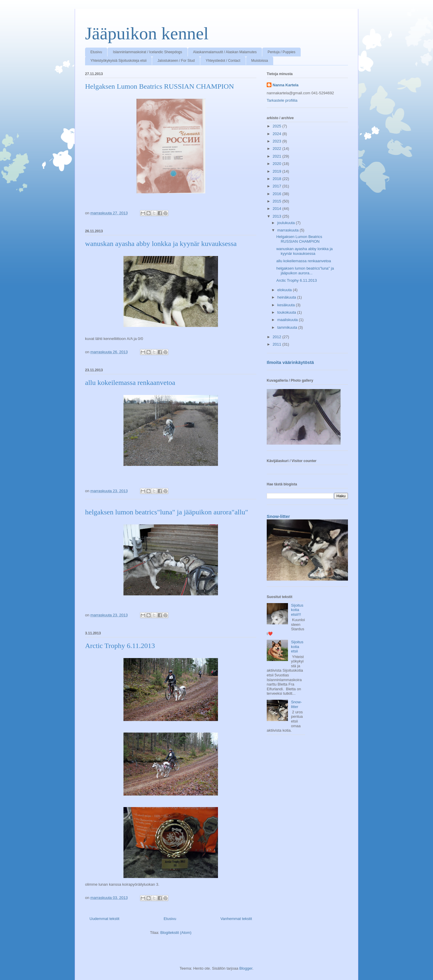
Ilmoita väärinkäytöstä (290, 362)
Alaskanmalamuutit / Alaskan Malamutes (225, 52)
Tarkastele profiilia (282, 100)
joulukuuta (287, 223)
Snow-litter (278, 516)
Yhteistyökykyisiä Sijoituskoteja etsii (118, 61)
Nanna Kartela (285, 85)
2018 (277, 179)
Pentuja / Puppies (281, 52)
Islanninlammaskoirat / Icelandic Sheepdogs (147, 52)
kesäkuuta (287, 305)
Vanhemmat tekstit (236, 919)
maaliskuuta (288, 320)
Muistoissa (260, 61)
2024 (277, 134)
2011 (277, 344)
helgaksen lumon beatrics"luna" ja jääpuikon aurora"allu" (167, 512)
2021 (277, 156)
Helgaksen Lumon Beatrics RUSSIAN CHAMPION (159, 86)
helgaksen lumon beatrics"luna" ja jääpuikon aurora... (305, 271)
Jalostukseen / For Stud (176, 61)
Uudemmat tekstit (104, 919)
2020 (277, 164)
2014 (277, 209)
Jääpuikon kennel (147, 33)
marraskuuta (289, 230)
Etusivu (96, 52)
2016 (277, 194)
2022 (277, 149)
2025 (277, 126)
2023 (277, 141)
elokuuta (285, 290)
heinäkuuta (287, 297)
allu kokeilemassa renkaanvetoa (130, 383)
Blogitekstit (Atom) (176, 933)
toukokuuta (287, 312)
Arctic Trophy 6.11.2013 (120, 646)
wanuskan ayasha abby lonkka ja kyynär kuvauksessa (161, 244)
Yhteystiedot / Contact (223, 61)
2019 (277, 171)
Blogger (246, 968)
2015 (277, 201)
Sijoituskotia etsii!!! (297, 610)
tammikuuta (288, 327)
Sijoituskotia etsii (297, 647)
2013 (277, 216)
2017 (277, 186)
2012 (277, 337)
